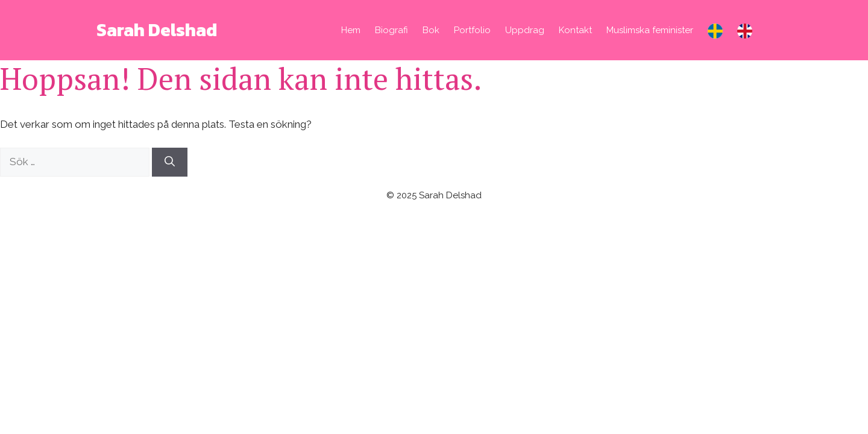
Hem (351, 30)
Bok (431, 30)
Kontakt (575, 30)
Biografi (392, 30)
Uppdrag (525, 30)
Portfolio (472, 30)
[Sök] (170, 162)
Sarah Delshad (157, 30)
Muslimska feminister (650, 30)
